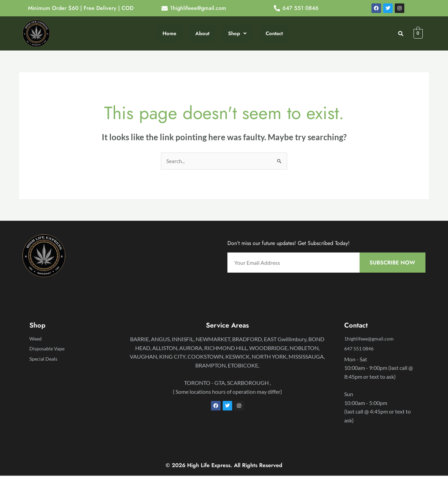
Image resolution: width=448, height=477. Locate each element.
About (202, 33)
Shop (236, 33)
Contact (273, 33)
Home (170, 33)
